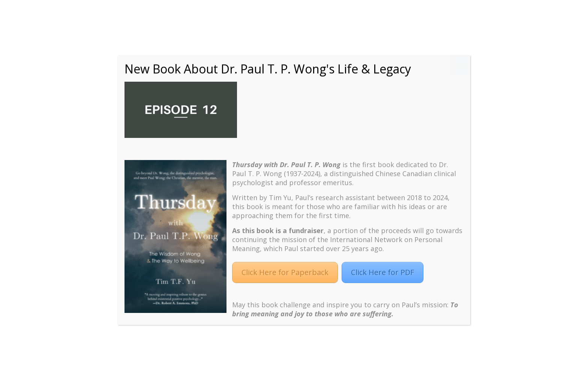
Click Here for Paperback (285, 272)
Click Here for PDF (382, 272)
